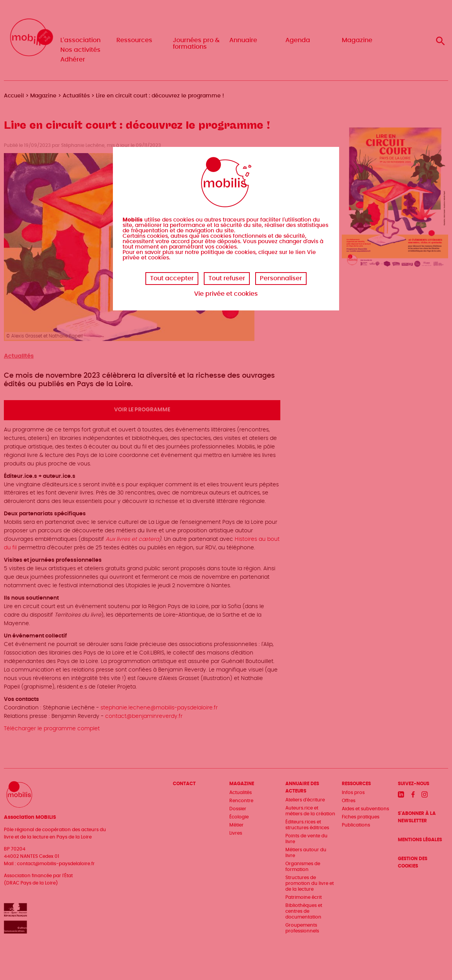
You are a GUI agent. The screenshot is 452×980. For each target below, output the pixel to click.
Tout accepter (172, 278)
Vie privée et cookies (226, 294)
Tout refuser (227, 278)
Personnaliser (281, 278)
